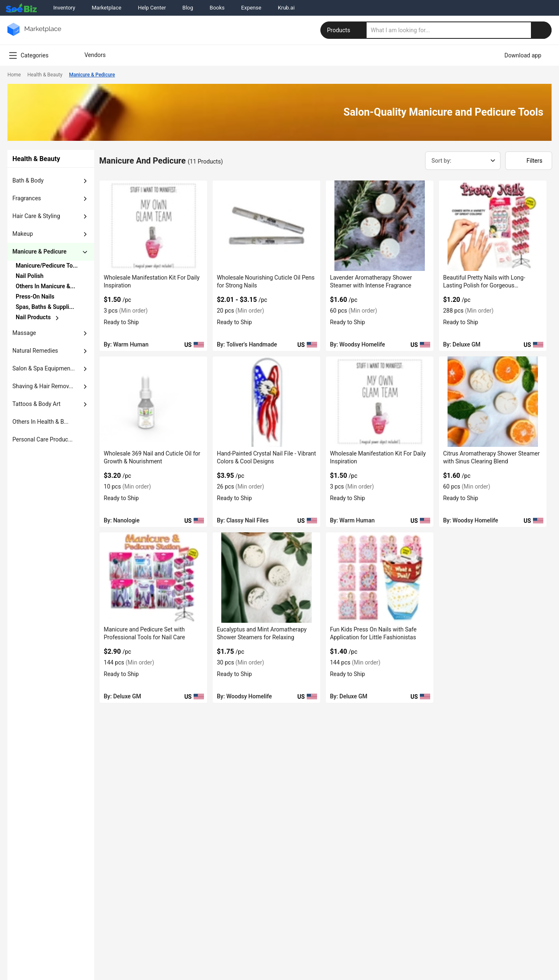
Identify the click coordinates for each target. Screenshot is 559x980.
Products (344, 30)
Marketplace (107, 8)
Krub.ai (286, 8)
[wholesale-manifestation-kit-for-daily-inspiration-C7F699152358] (380, 402)
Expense (251, 8)
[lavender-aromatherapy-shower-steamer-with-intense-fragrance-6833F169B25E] (380, 226)
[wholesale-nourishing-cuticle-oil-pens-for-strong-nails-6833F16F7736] (266, 226)
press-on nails (35, 297)
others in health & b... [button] (40, 422)
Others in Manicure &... (45, 286)
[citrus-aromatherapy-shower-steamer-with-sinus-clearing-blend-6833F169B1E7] (493, 402)
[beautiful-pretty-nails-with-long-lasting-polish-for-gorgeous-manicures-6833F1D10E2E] (493, 226)
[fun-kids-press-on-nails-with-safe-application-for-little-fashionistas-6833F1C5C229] (380, 578)
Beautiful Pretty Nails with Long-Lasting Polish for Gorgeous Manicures (484, 285)
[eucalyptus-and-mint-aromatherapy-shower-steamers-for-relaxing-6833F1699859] (266, 578)
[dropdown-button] (85, 181)
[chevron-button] (48, 266)
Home (14, 75)
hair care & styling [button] (36, 216)
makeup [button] (23, 234)
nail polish (30, 276)
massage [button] (24, 333)
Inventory (64, 8)
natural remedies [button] (35, 351)
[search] (459, 30)
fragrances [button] (27, 198)
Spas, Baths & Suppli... (45, 307)
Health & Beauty (45, 75)
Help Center (152, 8)
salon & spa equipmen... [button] (44, 368)
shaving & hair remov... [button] (43, 386)
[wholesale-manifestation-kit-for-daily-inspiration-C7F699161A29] (153, 226)
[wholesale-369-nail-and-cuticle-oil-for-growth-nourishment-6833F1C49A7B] (153, 402)
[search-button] (541, 30)
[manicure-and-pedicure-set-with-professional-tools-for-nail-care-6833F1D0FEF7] (153, 578)
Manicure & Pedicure (92, 75)
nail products (33, 317)
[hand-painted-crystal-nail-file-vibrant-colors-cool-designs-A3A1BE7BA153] (266, 402)
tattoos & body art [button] (37, 404)
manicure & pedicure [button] (39, 252)
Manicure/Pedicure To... (47, 266)
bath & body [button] (28, 180)
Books (217, 8)
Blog (188, 8)
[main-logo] (34, 35)
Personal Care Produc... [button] (43, 439)
